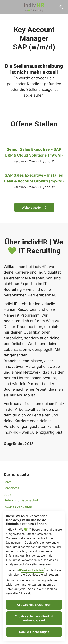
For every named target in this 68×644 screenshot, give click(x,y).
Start (8, 482)
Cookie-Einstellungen (34, 632)
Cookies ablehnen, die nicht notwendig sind (34, 618)
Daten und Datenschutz (22, 500)
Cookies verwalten (18, 507)
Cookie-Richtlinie (32, 570)
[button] (61, 7)
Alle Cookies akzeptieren (34, 605)
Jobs (7, 494)
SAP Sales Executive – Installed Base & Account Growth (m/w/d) (34, 178)
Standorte (11, 488)
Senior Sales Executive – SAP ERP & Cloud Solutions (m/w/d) (34, 152)
